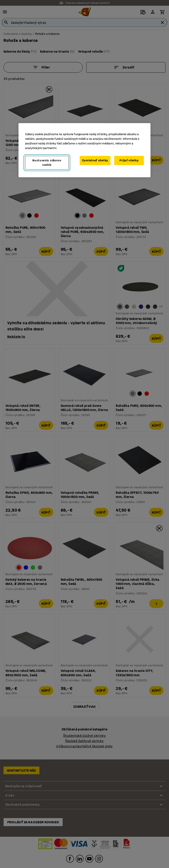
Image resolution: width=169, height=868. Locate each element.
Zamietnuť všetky (95, 161)
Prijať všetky (129, 161)
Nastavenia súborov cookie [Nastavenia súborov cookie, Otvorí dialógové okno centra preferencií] (47, 163)
